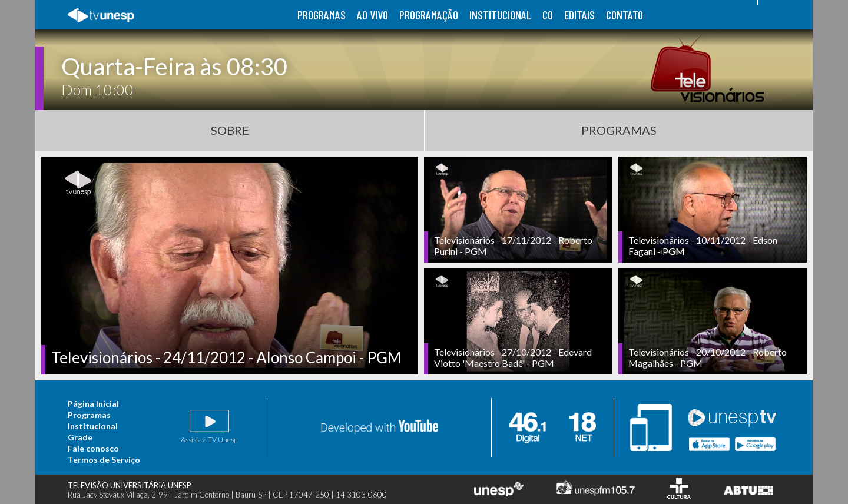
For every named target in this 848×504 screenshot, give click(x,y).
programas (322, 15)
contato (625, 15)
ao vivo (372, 15)
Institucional (93, 426)
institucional (500, 15)
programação (429, 15)
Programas (619, 130)
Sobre (230, 130)
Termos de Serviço (104, 460)
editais (579, 15)
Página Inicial (93, 404)
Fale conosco (93, 448)
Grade (80, 437)
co (548, 15)
